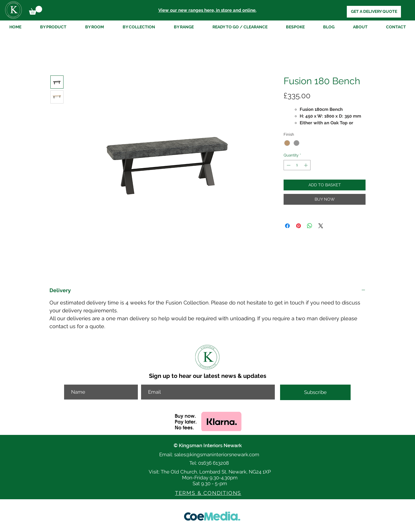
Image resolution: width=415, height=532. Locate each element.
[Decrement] (288, 165)
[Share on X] (321, 226)
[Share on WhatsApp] (310, 226)
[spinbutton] (297, 165)
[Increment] (306, 165)
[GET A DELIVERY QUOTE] (374, 12)
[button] (36, 10)
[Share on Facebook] (287, 226)
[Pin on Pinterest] (299, 226)
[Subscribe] (315, 392)
